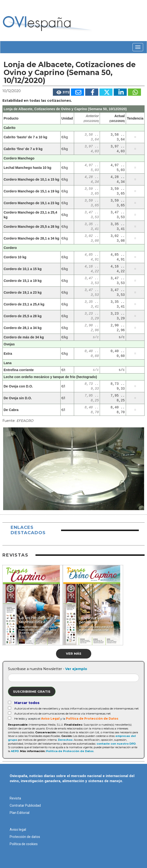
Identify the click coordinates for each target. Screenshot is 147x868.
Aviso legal (18, 830)
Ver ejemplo (76, 669)
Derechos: (66, 740)
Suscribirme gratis (32, 691)
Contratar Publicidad (25, 805)
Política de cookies (24, 844)
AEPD (15, 751)
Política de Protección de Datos (92, 719)
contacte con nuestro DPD (116, 744)
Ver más (74, 653)
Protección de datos (25, 837)
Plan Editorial (20, 813)
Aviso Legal (50, 719)
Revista (15, 798)
